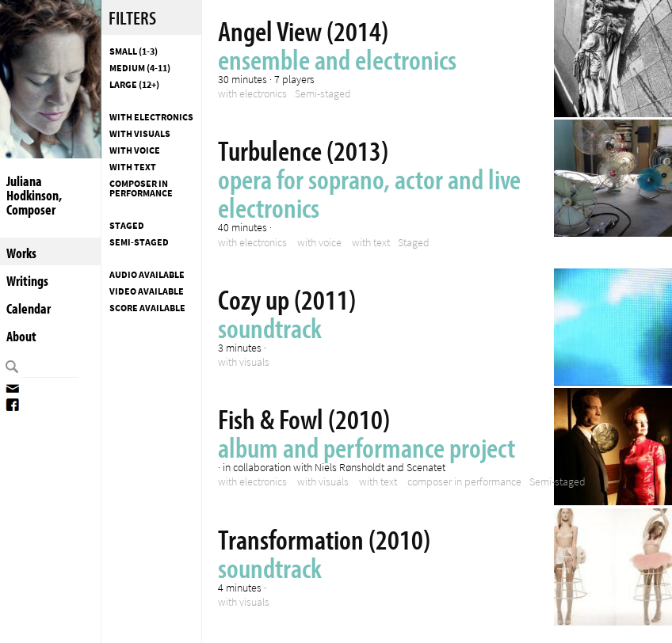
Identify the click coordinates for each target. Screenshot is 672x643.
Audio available (147, 275)
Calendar (29, 308)
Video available (147, 291)
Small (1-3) (134, 51)
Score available (147, 308)
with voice (135, 150)
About (21, 336)
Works (21, 253)
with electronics (151, 117)
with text (133, 167)
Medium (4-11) (140, 68)
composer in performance (141, 188)
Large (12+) (134, 85)
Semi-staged (139, 242)
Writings (27, 281)
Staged (127, 226)
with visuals (140, 134)
